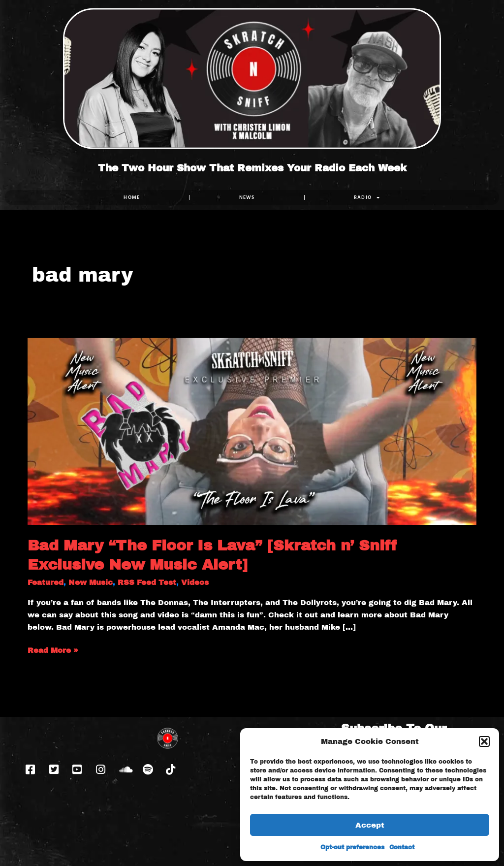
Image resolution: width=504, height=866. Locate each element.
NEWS (247, 197)
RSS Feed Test (147, 582)
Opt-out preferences (352, 847)
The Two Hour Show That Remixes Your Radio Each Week (252, 168)
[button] (484, 741)
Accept (370, 825)
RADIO (367, 197)
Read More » (53, 649)
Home (132, 197)
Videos (195, 582)
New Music (91, 582)
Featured (46, 582)
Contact (402, 847)
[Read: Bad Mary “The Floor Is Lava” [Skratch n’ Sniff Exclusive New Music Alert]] (252, 431)
